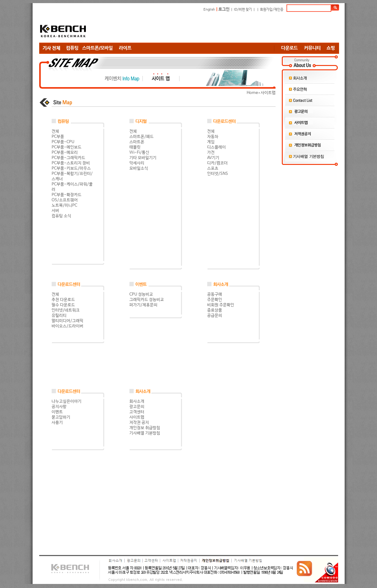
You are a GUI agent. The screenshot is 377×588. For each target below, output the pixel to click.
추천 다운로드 (63, 300)
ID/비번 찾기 (243, 10)
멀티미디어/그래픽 (67, 321)
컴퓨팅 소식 (61, 216)
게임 (211, 142)
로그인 (224, 9)
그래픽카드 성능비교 (147, 300)
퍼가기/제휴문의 (143, 305)
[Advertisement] (226, 27)
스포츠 (213, 168)
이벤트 (57, 412)
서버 (55, 211)
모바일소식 (139, 168)
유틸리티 (59, 316)
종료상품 (215, 310)
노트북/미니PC (64, 205)
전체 (55, 131)
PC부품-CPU (63, 142)
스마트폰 (137, 142)
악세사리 (137, 163)
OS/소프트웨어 (65, 200)
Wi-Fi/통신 (139, 153)
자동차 (213, 137)
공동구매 (215, 294)
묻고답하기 (61, 417)
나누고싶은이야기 (67, 401)
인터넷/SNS (218, 174)
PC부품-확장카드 (67, 195)
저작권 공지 (139, 423)
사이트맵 (137, 417)
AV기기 (213, 158)
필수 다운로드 (63, 305)
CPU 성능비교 (141, 294)
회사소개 (137, 401)
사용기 (57, 423)
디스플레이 (216, 147)
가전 (211, 153)
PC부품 (58, 137)
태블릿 (135, 147)
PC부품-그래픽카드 (68, 158)
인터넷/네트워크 (66, 310)
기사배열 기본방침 (145, 433)
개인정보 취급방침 (145, 428)
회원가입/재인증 (272, 10)
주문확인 (215, 300)
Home (252, 93)
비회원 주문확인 (221, 305)
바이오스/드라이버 (67, 326)
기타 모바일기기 (143, 158)
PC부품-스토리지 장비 (71, 163)
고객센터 (137, 412)
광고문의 (137, 407)
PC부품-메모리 (65, 153)
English (209, 10)
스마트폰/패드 (142, 137)
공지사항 (59, 407)
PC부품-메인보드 (67, 147)
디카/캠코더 (217, 163)
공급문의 (215, 316)
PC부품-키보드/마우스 (71, 168)
